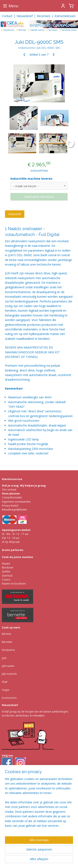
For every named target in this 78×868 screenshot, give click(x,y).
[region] (39, 804)
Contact (7, 16)
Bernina (6, 634)
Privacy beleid (10, 506)
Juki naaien (8, 666)
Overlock (7, 576)
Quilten (6, 571)
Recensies (44, 16)
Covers (6, 580)
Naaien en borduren (14, 584)
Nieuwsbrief (25, 16)
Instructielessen (65, 16)
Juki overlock (9, 674)
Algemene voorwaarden (16, 502)
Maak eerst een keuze (39, 197)
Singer (6, 690)
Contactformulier (12, 497)
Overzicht (15, 214)
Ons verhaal (9, 490)
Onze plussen (11, 494)
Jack (4, 658)
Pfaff (5, 682)
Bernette (7, 642)
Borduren (8, 568)
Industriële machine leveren (31, 179)
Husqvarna (8, 650)
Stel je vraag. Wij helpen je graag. (24, 486)
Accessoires (9, 698)
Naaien (6, 564)
